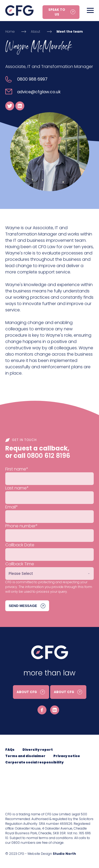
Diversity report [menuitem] (38, 750)
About (36, 31)
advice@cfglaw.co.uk (39, 92)
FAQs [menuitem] (10, 750)
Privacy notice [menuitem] (67, 756)
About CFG (27, 692)
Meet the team (70, 31)
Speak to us (57, 12)
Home (10, 31)
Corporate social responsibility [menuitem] (34, 762)
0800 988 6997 (32, 79)
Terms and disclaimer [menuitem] (25, 756)
